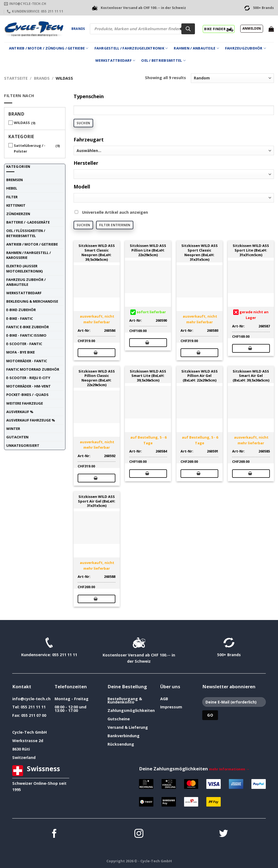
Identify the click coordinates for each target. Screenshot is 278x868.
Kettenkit (16, 205)
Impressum (171, 707)
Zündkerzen (18, 214)
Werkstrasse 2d (28, 741)
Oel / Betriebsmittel (163, 61)
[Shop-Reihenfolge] (232, 78)
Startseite (16, 78)
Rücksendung (121, 744)
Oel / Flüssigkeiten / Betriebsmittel (26, 233)
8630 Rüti (21, 749)
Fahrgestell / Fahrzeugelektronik (131, 48)
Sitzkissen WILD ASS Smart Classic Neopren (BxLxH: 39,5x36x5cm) (97, 252)
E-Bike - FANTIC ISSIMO (26, 335)
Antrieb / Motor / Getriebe (32, 244)
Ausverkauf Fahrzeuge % (31, 420)
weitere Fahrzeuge (25, 403)
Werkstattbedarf (115, 61)
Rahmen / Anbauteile (196, 48)
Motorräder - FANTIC (27, 361)
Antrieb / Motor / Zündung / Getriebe (49, 48)
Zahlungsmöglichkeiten (131, 710)
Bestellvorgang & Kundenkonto (125, 700)
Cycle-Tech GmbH (30, 732)
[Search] (188, 29)
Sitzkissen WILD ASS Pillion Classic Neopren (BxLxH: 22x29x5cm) (97, 378)
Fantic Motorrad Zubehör (33, 369)
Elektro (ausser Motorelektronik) (24, 268)
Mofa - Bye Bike (20, 352)
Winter (13, 429)
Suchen (83, 123)
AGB (164, 699)
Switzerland (24, 757)
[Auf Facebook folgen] (54, 834)
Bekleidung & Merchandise (32, 301)
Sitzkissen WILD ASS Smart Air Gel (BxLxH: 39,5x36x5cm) (251, 376)
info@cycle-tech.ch (31, 699)
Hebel (12, 188)
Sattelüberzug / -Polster (30, 148)
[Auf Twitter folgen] (224, 834)
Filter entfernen (115, 225)
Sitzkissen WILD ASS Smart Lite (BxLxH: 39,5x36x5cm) (148, 376)
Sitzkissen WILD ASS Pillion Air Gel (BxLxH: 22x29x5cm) (200, 376)
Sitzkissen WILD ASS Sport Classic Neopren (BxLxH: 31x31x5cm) (200, 252)
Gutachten (17, 437)
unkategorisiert (23, 445)
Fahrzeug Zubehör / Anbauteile (26, 282)
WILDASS (22, 123)
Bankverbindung (124, 736)
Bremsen (15, 180)
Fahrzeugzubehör (246, 48)
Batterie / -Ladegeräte (28, 222)
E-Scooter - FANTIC (24, 344)
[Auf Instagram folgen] (139, 834)
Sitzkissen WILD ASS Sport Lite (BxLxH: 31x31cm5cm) (251, 250)
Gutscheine (119, 719)
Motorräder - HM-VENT (29, 386)
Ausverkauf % (20, 412)
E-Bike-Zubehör (21, 310)
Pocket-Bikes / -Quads (27, 395)
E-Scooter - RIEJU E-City (28, 378)
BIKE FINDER (219, 29)
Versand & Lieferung (128, 727)
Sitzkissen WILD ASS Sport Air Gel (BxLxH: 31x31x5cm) (97, 501)
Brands (78, 29)
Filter (12, 197)
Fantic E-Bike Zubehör (28, 327)
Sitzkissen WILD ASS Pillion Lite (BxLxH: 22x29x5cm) (148, 250)
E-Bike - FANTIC (20, 318)
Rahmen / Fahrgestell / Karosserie (29, 255)
